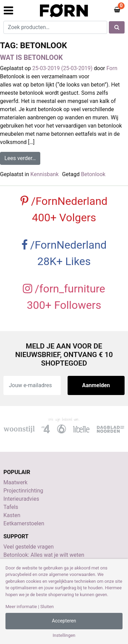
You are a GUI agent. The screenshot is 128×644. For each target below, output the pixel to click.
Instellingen (64, 635)
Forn (112, 68)
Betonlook (93, 174)
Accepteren (64, 621)
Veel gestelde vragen (29, 547)
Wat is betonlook (31, 57)
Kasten (12, 515)
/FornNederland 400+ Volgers (64, 209)
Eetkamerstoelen (24, 523)
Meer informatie (21, 607)
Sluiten (47, 607)
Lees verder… (22, 158)
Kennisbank (45, 174)
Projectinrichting (23, 491)
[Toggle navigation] (8, 11)
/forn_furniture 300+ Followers (64, 297)
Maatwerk (16, 482)
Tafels (11, 507)
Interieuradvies (21, 499)
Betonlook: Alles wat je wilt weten (44, 555)
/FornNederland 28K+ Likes (64, 253)
